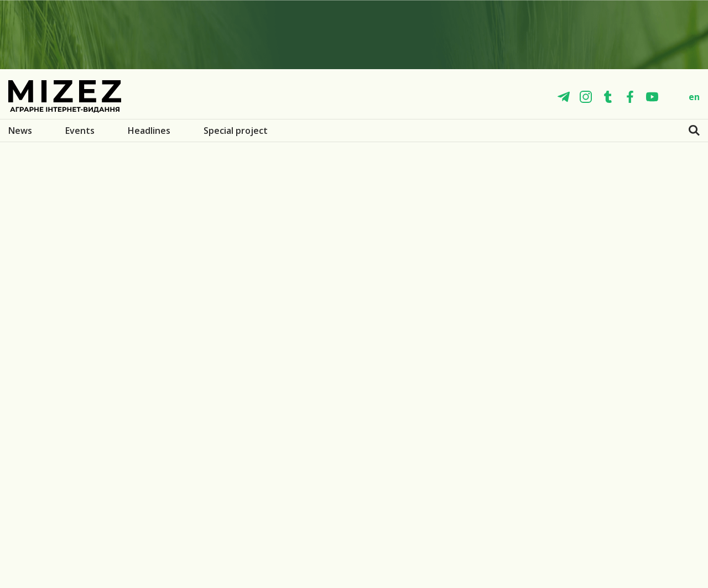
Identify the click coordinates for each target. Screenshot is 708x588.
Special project (236, 131)
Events (80, 131)
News (20, 131)
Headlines (149, 131)
